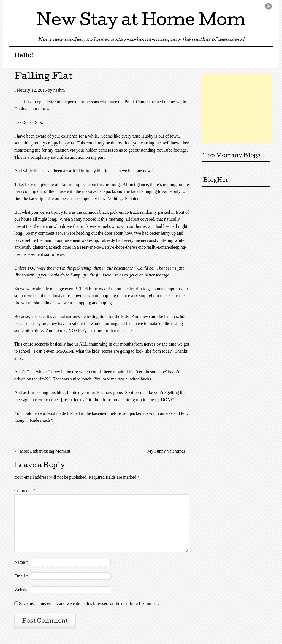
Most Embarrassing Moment (42, 451)
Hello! (24, 56)
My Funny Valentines (169, 451)
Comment (25, 491)
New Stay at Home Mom (141, 22)
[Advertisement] (242, 108)
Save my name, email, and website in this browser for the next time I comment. (89, 603)
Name (21, 562)
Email (21, 576)
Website (21, 590)
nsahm (59, 90)
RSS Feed (268, 6)
